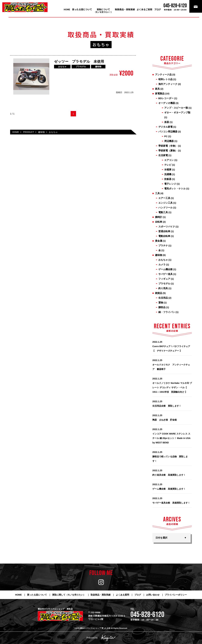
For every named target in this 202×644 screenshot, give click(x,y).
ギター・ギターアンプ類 (177, 113)
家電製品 (160, 94)
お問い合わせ (153, 595)
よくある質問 (122, 595)
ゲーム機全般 (165, 269)
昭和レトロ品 (165, 79)
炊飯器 (168, 179)
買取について (103, 11)
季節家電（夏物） (168, 151)
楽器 (167, 122)
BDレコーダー (166, 98)
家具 (157, 89)
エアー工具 (164, 198)
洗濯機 (168, 174)
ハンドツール (165, 208)
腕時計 (159, 217)
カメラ (162, 265)
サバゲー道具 (165, 274)
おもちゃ (163, 260)
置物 (161, 303)
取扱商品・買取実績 (125, 9)
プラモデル (164, 284)
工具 (157, 193)
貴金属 (159, 241)
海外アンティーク (168, 84)
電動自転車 (164, 236)
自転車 (159, 222)
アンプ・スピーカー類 (176, 108)
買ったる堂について (82, 9)
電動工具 (163, 212)
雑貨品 (159, 293)
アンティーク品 (163, 75)
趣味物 (159, 255)
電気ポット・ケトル (175, 189)
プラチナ (163, 246)
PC (166, 136)
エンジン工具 (165, 203)
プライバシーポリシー (176, 595)
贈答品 (162, 307)
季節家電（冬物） (168, 146)
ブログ (158, 9)
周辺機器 (169, 141)
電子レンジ (170, 184)
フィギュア (164, 279)
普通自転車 (164, 231)
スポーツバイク (167, 227)
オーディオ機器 (167, 103)
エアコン (169, 160)
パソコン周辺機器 (168, 132)
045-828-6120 (147, 615)
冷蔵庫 (168, 170)
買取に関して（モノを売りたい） (69, 595)
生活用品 (163, 298)
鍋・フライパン (167, 312)
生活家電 (163, 155)
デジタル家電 (165, 127)
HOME (67, 9)
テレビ (168, 165)
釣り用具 (163, 288)
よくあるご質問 (144, 9)
